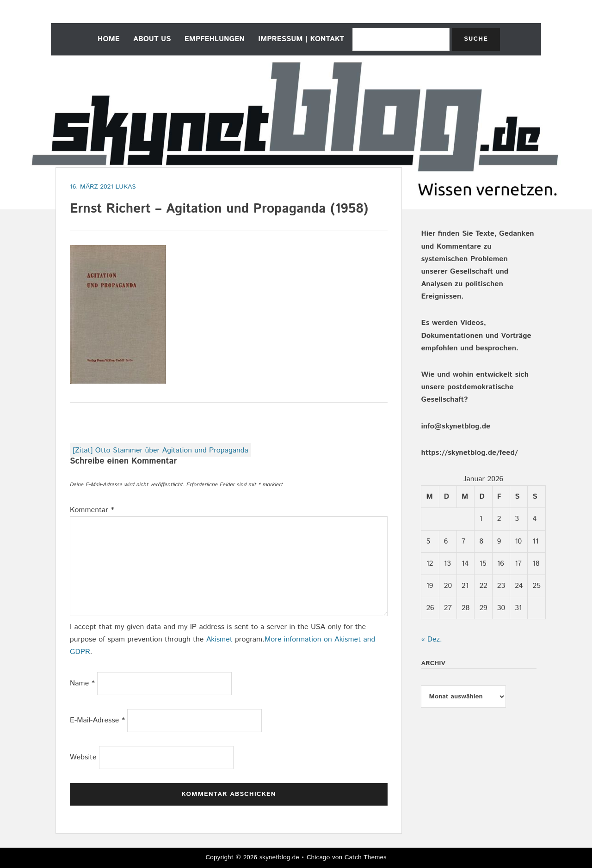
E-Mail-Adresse (97, 720)
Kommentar (92, 510)
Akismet (219, 639)
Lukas (126, 187)
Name (82, 683)
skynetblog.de (279, 857)
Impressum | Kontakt (301, 39)
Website (83, 757)
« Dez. (431, 639)
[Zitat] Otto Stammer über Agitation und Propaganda (160, 450)
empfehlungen (215, 39)
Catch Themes (366, 857)
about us (152, 39)
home (109, 39)
